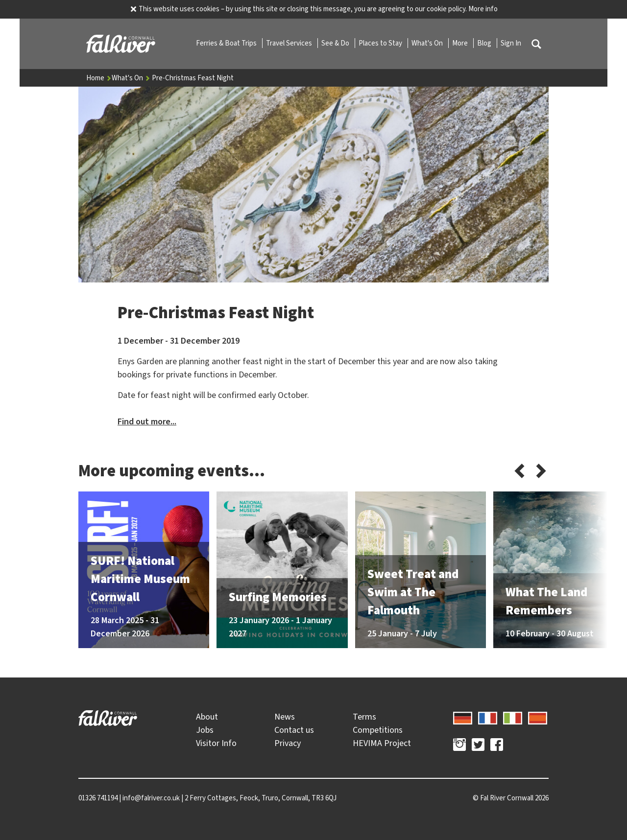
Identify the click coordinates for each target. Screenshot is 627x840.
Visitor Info (216, 743)
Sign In (511, 43)
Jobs (205, 730)
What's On (428, 43)
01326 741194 (98, 798)
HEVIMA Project (382, 743)
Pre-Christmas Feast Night (193, 78)
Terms (364, 717)
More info (483, 9)
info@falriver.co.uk (151, 798)
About (207, 717)
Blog (485, 43)
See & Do (336, 43)
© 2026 (511, 798)
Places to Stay (381, 43)
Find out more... (147, 421)
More (461, 43)
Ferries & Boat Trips (227, 43)
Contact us (294, 730)
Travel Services (290, 43)
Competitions (378, 730)
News (285, 717)
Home (99, 78)
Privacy (288, 743)
